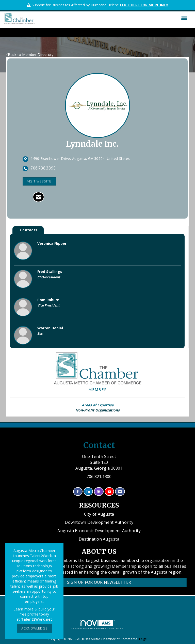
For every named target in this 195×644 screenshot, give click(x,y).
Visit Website (39, 181)
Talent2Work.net (37, 619)
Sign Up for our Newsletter (99, 582)
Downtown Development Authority (99, 522)
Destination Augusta (99, 539)
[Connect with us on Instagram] (99, 492)
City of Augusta (99, 514)
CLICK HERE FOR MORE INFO (144, 5)
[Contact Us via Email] (120, 492)
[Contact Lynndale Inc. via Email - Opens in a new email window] (38, 197)
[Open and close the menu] (112, 18)
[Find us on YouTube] (109, 492)
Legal (143, 639)
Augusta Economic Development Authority (99, 531)
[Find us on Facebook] (78, 492)
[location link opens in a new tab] (80, 159)
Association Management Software (97, 625)
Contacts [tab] (29, 230)
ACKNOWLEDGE (34, 628)
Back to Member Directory (30, 55)
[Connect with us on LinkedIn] (88, 492)
